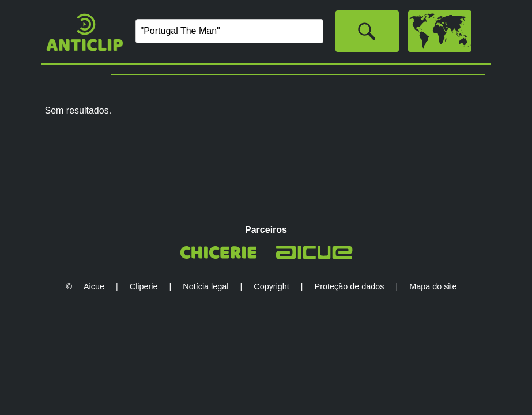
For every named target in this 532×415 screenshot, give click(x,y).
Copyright (271, 286)
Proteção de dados (350, 286)
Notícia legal (205, 286)
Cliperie (144, 286)
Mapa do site (433, 286)
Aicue (94, 286)
